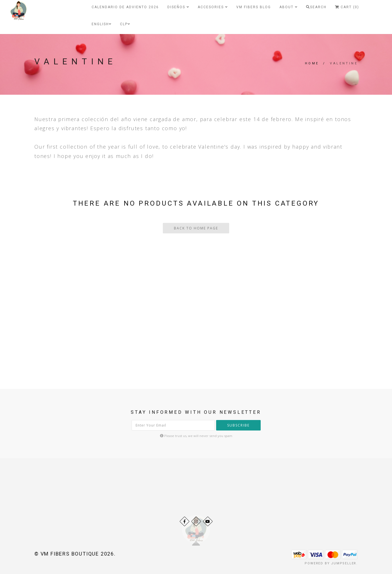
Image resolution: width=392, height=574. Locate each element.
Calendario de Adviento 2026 (125, 7)
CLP (125, 24)
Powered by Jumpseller (330, 563)
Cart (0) (347, 7)
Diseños (178, 7)
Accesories (213, 7)
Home (312, 63)
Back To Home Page (196, 228)
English (102, 24)
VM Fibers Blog (254, 7)
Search (316, 7)
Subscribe (238, 425)
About (288, 7)
